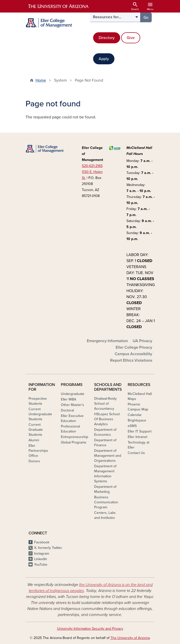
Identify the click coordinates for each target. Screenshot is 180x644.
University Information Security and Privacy (90, 629)
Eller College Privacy (134, 347)
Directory (107, 38)
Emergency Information (107, 341)
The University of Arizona (130, 638)
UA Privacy (142, 341)
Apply (104, 59)
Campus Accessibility (133, 354)
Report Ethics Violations (131, 360)
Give (131, 38)
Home (41, 80)
